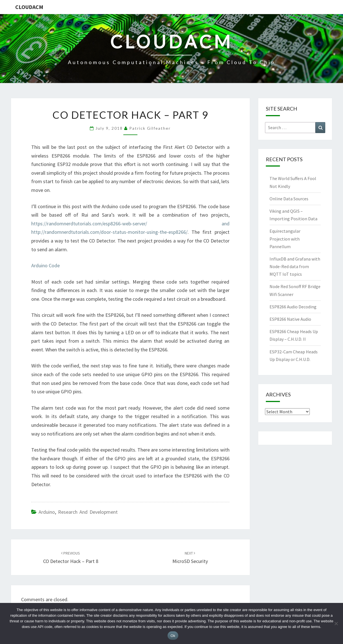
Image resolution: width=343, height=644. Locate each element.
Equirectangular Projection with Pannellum (285, 239)
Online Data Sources (289, 199)
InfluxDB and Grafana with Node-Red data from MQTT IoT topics (295, 266)
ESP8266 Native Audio (290, 319)
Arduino (47, 512)
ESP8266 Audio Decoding (293, 307)
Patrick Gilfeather (150, 128)
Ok (173, 636)
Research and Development (88, 512)
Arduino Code (45, 265)
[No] (336, 623)
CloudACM (29, 7)
